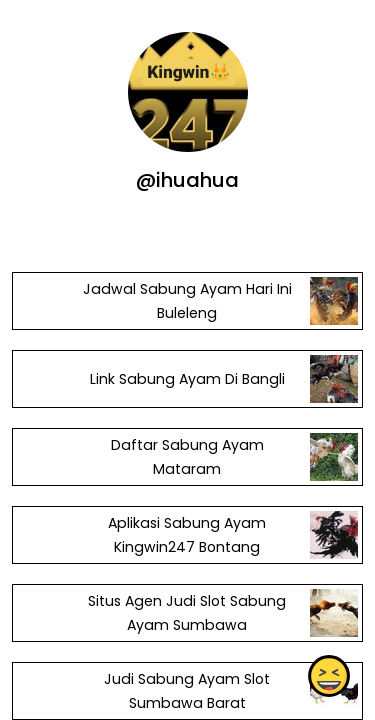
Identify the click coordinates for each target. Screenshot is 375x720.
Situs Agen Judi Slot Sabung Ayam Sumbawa (187, 613)
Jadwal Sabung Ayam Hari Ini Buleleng (187, 301)
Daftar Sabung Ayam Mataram (187, 457)
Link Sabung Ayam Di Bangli (187, 379)
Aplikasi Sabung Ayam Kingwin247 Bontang (187, 535)
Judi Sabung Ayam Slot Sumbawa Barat (187, 691)
